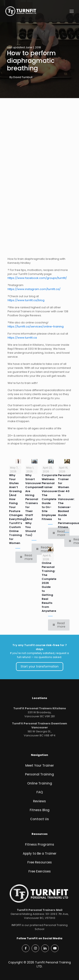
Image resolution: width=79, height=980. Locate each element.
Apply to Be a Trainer (40, 853)
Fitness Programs (40, 844)
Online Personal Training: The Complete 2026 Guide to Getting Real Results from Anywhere (49, 587)
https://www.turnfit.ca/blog (26, 300)
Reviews (39, 801)
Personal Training (39, 774)
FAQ (40, 792)
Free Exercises (40, 871)
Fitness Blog (40, 810)
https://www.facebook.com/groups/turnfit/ (37, 278)
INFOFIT (16, 925)
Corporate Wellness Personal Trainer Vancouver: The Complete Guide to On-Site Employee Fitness (50, 497)
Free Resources (40, 862)
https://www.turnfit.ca (22, 338)
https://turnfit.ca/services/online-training (36, 326)
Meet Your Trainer (40, 765)
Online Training (40, 783)
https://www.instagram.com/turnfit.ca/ (34, 289)
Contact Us (39, 819)
